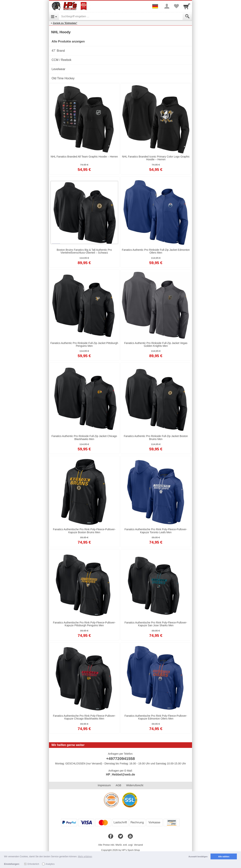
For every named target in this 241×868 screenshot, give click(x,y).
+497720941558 (120, 759)
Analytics (50, 864)
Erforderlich (33, 864)
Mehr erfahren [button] (85, 857)
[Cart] (187, 6)
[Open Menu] (54, 16)
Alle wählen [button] (224, 857)
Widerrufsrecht (135, 785)
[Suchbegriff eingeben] (121, 16)
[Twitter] (120, 836)
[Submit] (187, 16)
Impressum (104, 785)
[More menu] (167, 6)
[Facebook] (111, 836)
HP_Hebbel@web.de (120, 774)
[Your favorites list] (176, 6)
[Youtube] (130, 836)
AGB (118, 785)
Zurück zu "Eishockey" (65, 23)
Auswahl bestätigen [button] (198, 857)
